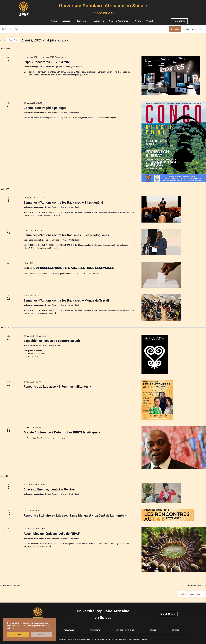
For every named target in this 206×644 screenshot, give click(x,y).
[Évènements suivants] (4, 40)
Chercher (175, 29)
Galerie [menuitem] (138, 21)
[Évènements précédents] (1, 40)
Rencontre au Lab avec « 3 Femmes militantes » (57, 387)
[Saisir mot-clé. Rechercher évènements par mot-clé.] (84, 29)
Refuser (26, 634)
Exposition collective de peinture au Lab (52, 341)
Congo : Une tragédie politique (45, 108)
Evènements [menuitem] (99, 21)
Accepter (13, 634)
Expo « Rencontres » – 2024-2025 (48, 62)
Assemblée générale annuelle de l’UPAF (52, 534)
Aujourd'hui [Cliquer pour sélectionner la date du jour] (13, 40)
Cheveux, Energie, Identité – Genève (49, 489)
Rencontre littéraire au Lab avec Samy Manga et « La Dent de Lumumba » (75, 515)
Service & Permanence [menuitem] (120, 21)
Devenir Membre (168, 614)
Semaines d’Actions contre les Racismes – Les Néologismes (66, 235)
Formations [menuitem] (83, 21)
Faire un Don (179, 21)
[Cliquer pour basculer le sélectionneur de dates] (45, 40)
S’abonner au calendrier (191, 595)
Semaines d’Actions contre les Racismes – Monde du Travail (66, 300)
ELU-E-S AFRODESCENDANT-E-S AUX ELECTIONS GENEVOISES (69, 268)
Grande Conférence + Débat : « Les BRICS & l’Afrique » (62, 432)
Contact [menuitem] (151, 21)
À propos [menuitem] (67, 21)
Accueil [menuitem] (54, 21)
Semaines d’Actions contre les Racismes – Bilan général (63, 203)
